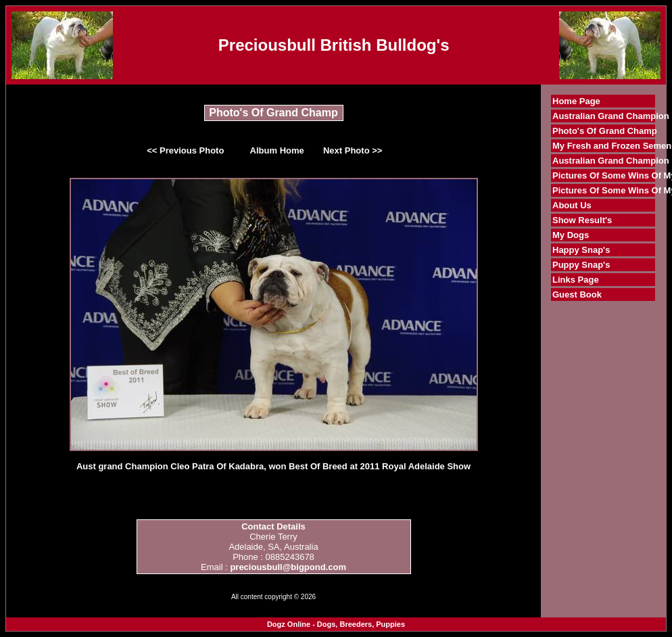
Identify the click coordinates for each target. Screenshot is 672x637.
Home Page (576, 101)
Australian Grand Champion (611, 116)
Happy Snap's (581, 250)
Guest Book (577, 294)
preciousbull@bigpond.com (288, 567)
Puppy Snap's (581, 265)
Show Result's (582, 220)
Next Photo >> (353, 150)
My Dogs (571, 235)
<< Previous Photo (185, 150)
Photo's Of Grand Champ (605, 131)
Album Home (277, 150)
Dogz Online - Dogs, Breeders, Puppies (336, 624)
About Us (572, 205)
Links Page (576, 280)
